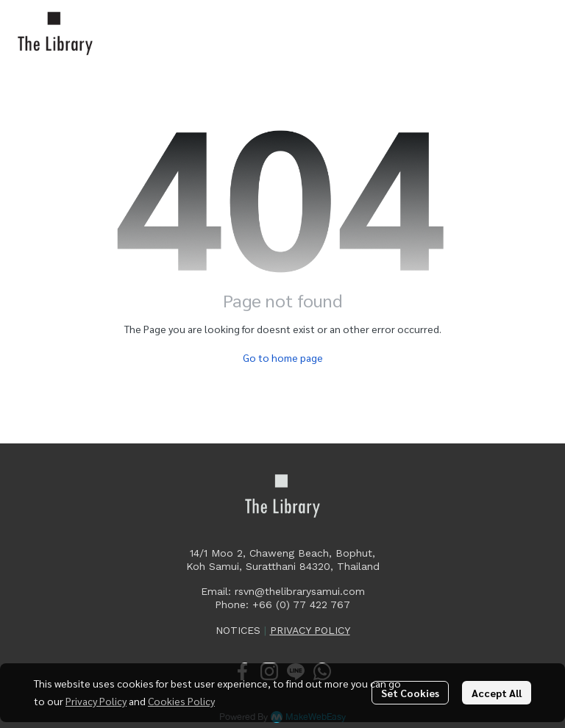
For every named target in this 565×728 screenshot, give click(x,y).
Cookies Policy (181, 701)
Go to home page (283, 357)
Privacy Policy (96, 701)
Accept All (497, 693)
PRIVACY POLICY (310, 630)
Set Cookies (410, 693)
